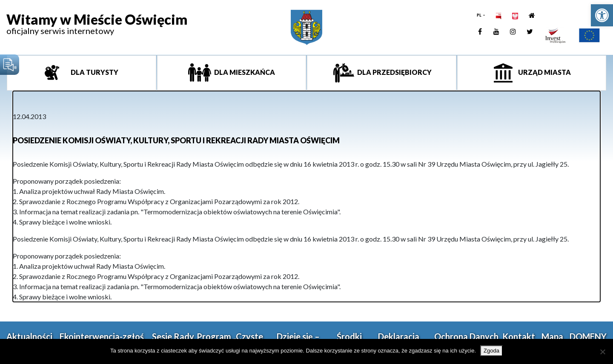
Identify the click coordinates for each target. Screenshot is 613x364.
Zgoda (491, 351)
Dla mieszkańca (244, 72)
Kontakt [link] (519, 336)
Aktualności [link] (29, 336)
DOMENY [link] (588, 336)
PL (480, 15)
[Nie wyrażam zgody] (602, 352)
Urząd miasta (544, 72)
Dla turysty (94, 72)
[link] (602, 15)
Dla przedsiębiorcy (394, 72)
